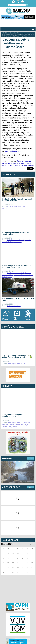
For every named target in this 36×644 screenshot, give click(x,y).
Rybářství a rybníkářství (22, 36)
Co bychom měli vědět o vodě (17, 34)
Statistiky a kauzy (7, 277)
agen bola (12, 322)
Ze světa (15, 427)
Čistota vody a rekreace (23, 33)
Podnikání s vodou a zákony (26, 35)
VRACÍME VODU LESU (13, 327)
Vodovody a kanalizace (15, 242)
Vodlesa (23, 364)
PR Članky (30, 275)
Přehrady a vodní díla (8, 36)
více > (30, 458)
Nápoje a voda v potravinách (18, 275)
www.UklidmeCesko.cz (13, 151)
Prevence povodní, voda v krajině (19, 425)
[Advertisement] (18, 588)
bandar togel (2, 322)
